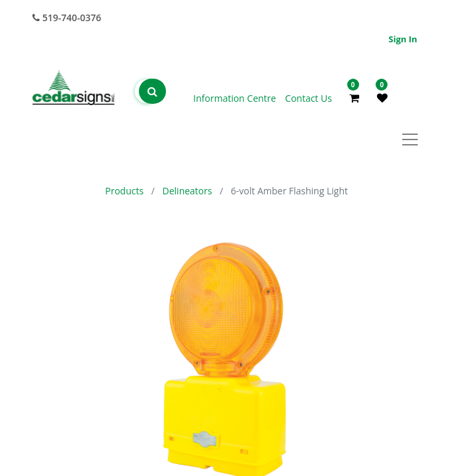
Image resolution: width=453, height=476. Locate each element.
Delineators (187, 191)
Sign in (403, 39)
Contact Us (309, 98)
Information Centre (236, 98)
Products (124, 191)
